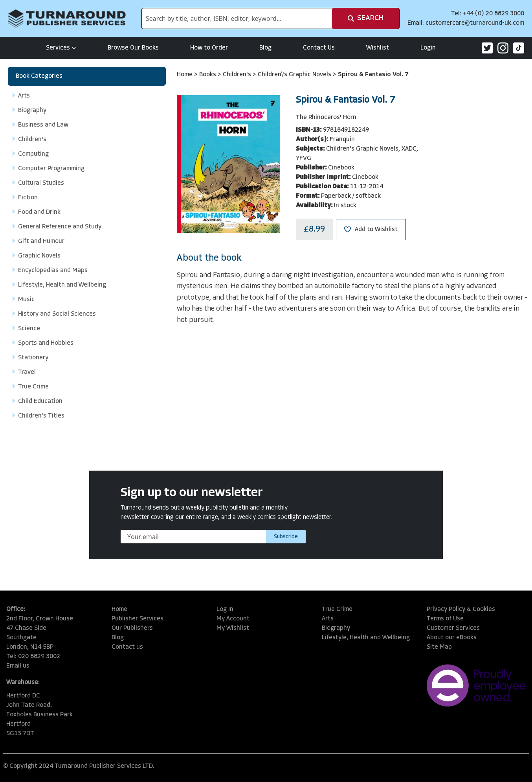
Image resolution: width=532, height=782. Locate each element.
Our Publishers (132, 628)
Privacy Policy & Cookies (461, 609)
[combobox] (237, 18)
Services (61, 48)
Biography (336, 628)
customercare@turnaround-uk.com (475, 23)
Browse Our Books (133, 48)
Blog (265, 48)
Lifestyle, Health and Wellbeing (366, 638)
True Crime (337, 609)
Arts (328, 619)
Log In (225, 609)
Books (208, 75)
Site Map (439, 647)
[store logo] (67, 18)
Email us (18, 666)
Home (185, 75)
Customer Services (453, 628)
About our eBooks (452, 638)
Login (428, 48)
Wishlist (378, 48)
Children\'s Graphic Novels (295, 75)
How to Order (209, 48)
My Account (233, 619)
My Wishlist (233, 628)
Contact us (127, 647)
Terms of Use (445, 619)
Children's (238, 75)
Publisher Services (138, 619)
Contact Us (319, 48)
